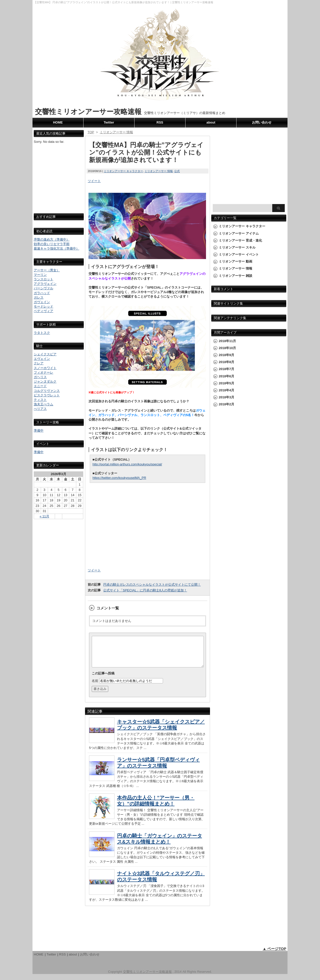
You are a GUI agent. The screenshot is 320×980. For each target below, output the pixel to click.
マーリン (40, 275)
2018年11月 (227, 341)
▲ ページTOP (274, 955)
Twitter (109, 122)
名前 (95, 687)
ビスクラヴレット (47, 395)
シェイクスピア (45, 354)
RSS (160, 122)
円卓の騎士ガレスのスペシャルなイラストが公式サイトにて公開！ (152, 585)
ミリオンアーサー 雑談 (235, 276)
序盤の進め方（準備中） (52, 239)
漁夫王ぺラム (43, 404)
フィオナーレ (43, 372)
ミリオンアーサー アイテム (239, 233)
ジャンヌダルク (45, 381)
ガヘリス (40, 377)
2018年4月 (226, 390)
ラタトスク (42, 333)
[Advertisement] (59, 183)
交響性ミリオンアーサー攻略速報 (88, 112)
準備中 (39, 430)
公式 (177, 171)
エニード (40, 386)
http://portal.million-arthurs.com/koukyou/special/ (127, 464)
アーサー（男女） (47, 270)
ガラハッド (42, 293)
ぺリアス (40, 409)
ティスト (40, 400)
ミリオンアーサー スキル (237, 247)
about (211, 122)
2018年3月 (226, 397)
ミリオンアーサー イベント (239, 254)
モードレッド (43, 306)
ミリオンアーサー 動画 (235, 261)
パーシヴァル (43, 288)
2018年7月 (226, 369)
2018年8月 (226, 362)
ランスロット (43, 279)
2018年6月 (226, 376)
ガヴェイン (42, 302)
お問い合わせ (262, 122)
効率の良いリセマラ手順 (52, 244)
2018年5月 (226, 383)
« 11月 (44, 516)
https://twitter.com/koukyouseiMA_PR (119, 478)
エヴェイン (42, 359)
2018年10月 (227, 348)
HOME (58, 122)
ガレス (39, 297)
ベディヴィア (43, 311)
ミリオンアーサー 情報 (159, 171)
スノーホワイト (45, 368)
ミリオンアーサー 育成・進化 (240, 240)
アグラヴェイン (45, 284)
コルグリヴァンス (47, 391)
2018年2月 (226, 404)
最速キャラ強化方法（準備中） (56, 248)
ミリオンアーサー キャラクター (123, 171)
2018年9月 (226, 355)
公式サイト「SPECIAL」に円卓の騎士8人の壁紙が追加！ (145, 590)
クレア (39, 363)
